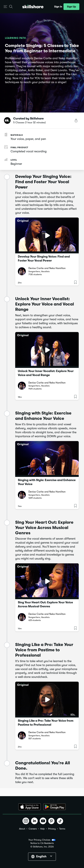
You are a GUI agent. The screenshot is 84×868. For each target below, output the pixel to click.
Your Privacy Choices (42, 840)
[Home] (33, 7)
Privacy (52, 829)
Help (42, 829)
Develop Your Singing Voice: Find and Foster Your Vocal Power (44, 259)
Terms (62, 829)
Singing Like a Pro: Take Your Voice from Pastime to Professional (46, 723)
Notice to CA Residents (42, 843)
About (22, 829)
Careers (33, 829)
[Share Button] (76, 120)
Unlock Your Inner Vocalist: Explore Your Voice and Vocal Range (46, 373)
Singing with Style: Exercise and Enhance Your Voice (47, 482)
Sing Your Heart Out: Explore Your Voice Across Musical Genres (45, 604)
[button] (5, 7)
